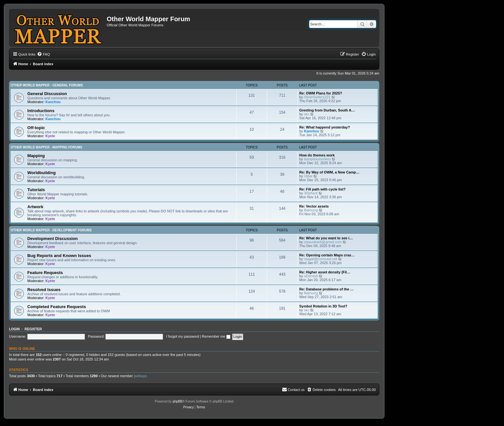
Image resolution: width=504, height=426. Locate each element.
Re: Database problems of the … (326, 289)
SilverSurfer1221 (317, 97)
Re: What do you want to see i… (326, 238)
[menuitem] (43, 54)
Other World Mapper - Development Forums (51, 230)
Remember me (216, 336)
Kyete (50, 136)
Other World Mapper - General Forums (47, 85)
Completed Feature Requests (57, 307)
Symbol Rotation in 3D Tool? (323, 306)
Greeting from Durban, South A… (327, 110)
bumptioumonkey (318, 159)
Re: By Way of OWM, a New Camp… (329, 172)
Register (33, 329)
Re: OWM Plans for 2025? (321, 93)
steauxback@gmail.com (323, 242)
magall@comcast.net (321, 259)
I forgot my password (183, 336)
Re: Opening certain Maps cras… (327, 255)
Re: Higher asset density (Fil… (325, 272)
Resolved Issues (44, 290)
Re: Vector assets (314, 206)
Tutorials (36, 190)
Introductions (41, 111)
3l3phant (311, 193)
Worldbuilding (41, 173)
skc (307, 114)
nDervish (311, 276)
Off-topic (36, 128)
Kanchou (53, 102)
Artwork (35, 207)
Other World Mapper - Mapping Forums (46, 147)
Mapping (36, 156)
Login (14, 329)
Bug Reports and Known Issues (59, 256)
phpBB (177, 401)
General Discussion (47, 94)
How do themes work (317, 155)
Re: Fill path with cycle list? (322, 189)
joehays (140, 376)
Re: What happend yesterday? (325, 127)
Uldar (308, 176)
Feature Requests (45, 273)
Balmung (311, 210)
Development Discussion (53, 239)
